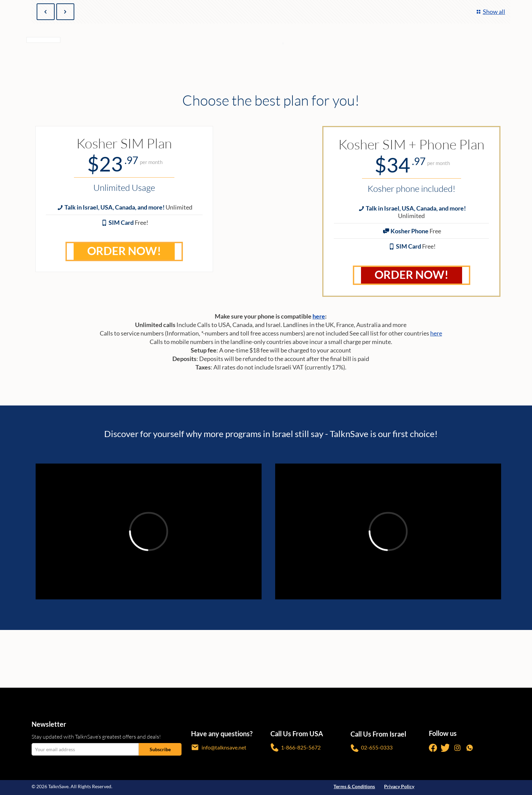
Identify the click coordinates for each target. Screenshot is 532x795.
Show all (490, 12)
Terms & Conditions (354, 786)
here (319, 316)
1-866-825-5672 (296, 747)
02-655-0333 (372, 748)
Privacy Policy (399, 786)
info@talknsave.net (219, 747)
